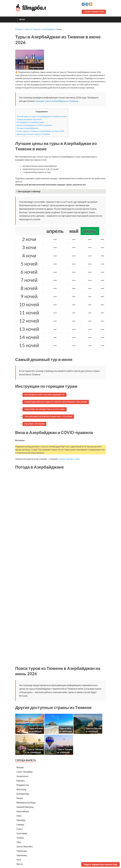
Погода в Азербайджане (28, 128)
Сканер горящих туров (94, 12)
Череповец (22, 855)
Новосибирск (23, 811)
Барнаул (21, 781)
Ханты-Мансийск (25, 846)
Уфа (19, 842)
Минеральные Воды (26, 803)
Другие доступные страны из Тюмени (33, 134)
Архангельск (22, 776)
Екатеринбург (23, 794)
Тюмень (20, 838)
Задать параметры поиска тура (100, 864)
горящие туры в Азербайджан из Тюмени (57, 101)
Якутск (20, 864)
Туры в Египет (36, 728)
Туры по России (93, 728)
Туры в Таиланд (35, 749)
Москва (20, 767)
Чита (19, 860)
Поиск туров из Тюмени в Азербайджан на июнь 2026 (41, 131)
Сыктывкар (22, 833)
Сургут (20, 829)
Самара (20, 824)
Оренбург (21, 820)
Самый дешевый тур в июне (29, 119)
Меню (22, 19)
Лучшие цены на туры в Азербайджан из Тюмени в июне (42, 116)
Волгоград (21, 789)
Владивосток (23, 785)
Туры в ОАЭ (65, 728)
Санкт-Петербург (25, 772)
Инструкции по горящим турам (30, 122)
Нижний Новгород (25, 807)
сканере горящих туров (69, 459)
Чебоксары (22, 851)
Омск (19, 816)
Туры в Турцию (65, 749)
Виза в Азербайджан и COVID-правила (34, 125)
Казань (20, 798)
